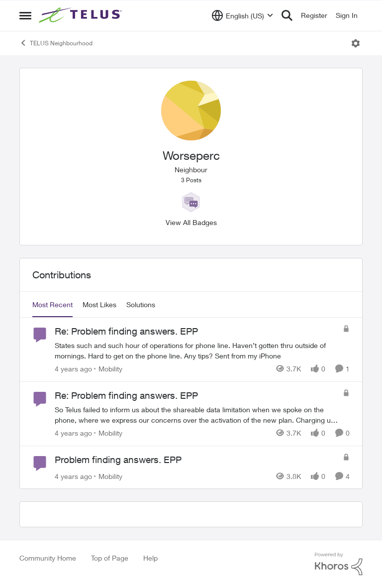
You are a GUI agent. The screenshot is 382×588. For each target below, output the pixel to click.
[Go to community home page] (82, 15)
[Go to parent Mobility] (108, 369)
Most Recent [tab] (52, 304)
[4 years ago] (73, 369)
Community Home (48, 558)
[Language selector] (242, 15)
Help (150, 558)
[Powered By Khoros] (339, 564)
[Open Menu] (356, 43)
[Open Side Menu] (25, 15)
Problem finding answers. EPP (118, 460)
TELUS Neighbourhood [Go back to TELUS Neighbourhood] (56, 43)
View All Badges (191, 222)
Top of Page (110, 558)
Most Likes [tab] (99, 304)
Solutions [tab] (141, 304)
